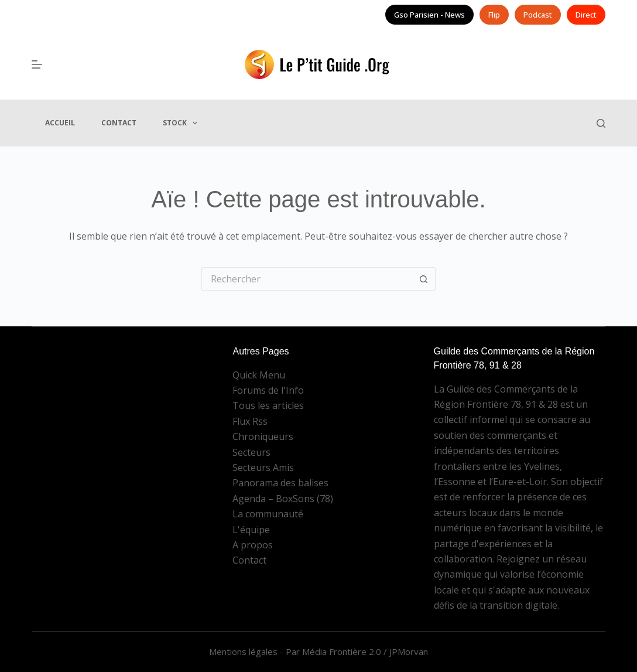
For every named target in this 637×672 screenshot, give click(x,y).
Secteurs (251, 452)
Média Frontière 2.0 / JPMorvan (365, 651)
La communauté (268, 514)
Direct (586, 15)
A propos (253, 545)
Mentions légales (243, 651)
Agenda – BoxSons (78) (283, 499)
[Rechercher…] (307, 279)
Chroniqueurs (263, 436)
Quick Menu (259, 375)
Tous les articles (268, 405)
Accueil (60, 123)
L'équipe (251, 530)
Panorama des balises (280, 483)
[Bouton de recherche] (424, 279)
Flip (494, 15)
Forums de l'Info (268, 390)
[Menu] (37, 64)
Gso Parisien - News (429, 15)
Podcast (538, 15)
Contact (119, 123)
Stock (182, 123)
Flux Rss (250, 421)
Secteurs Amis (263, 468)
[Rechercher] (601, 123)
